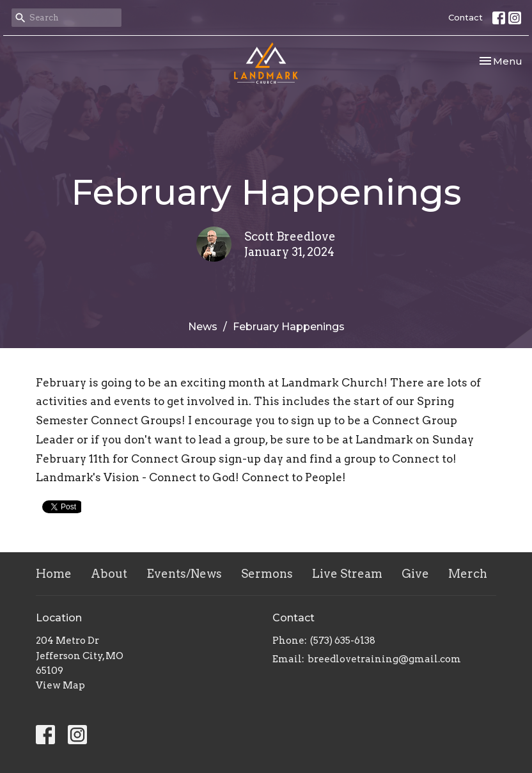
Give (415, 574)
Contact (465, 17)
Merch (468, 574)
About (109, 574)
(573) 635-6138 (343, 641)
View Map (60, 685)
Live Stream (347, 574)
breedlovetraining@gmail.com (384, 659)
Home (54, 574)
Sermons (267, 574)
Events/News (184, 574)
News (203, 327)
